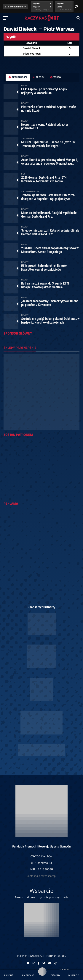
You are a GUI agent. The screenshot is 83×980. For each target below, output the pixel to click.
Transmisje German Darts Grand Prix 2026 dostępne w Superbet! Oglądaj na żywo (48, 197)
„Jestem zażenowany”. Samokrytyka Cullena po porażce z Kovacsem (50, 303)
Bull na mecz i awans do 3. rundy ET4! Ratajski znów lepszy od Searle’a (45, 285)
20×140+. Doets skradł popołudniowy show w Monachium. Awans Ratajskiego (50, 250)
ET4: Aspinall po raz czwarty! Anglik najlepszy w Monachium (44, 91)
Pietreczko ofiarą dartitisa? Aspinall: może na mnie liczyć (49, 109)
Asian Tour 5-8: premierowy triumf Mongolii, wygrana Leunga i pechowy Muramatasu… (50, 162)
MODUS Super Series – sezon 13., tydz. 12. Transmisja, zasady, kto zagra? (49, 144)
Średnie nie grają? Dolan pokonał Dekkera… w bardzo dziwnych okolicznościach (50, 321)
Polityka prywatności (30, 956)
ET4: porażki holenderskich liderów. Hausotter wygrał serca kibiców (44, 268)
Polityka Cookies (56, 956)
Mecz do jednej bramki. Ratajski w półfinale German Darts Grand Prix (49, 215)
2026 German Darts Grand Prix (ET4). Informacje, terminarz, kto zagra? (45, 179)
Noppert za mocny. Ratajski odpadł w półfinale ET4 (45, 126)
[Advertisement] (41, 552)
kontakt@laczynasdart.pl (41, 876)
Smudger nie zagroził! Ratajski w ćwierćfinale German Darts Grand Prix (50, 232)
